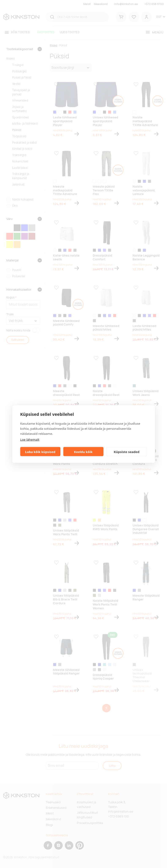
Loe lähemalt (30, 439)
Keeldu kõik (83, 452)
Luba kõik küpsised (40, 452)
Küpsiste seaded (127, 452)
